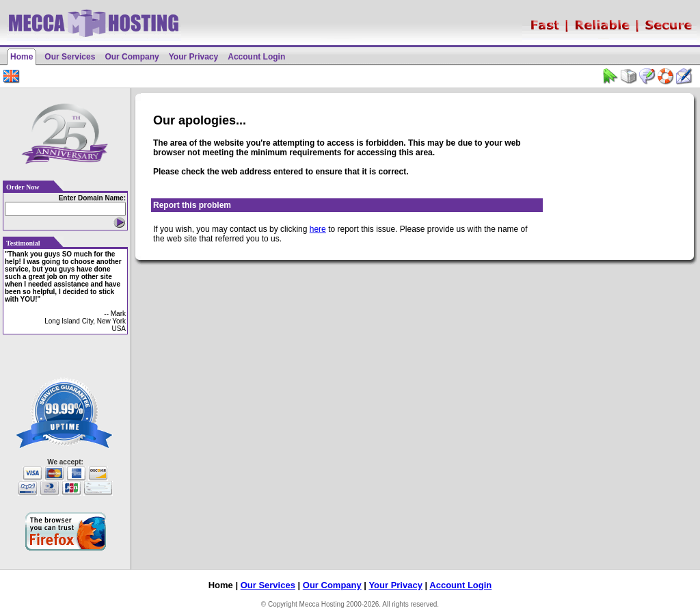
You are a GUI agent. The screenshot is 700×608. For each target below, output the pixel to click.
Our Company (132, 57)
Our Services (70, 57)
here (318, 229)
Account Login (256, 57)
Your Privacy (193, 57)
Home (22, 57)
